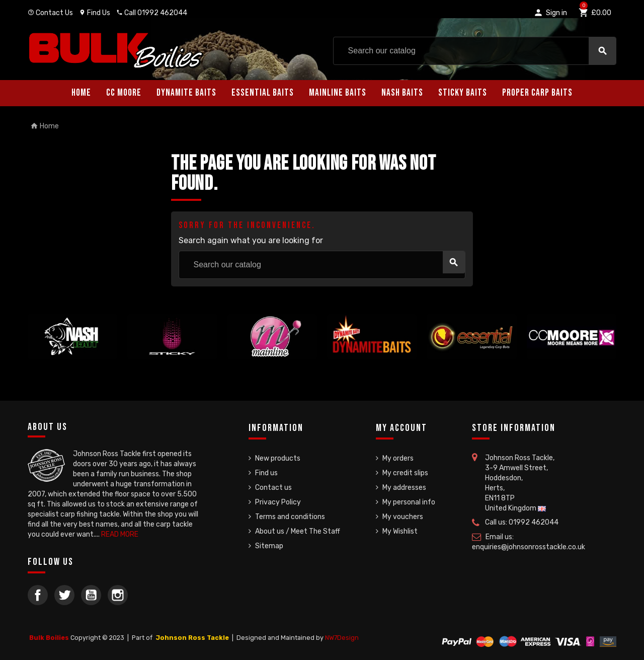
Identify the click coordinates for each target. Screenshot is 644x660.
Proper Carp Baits (537, 93)
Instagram (118, 595)
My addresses (404, 488)
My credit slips (405, 473)
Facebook (38, 595)
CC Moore (124, 93)
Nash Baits (402, 93)
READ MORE (120, 534)
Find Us (95, 13)
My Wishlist (400, 531)
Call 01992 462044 (152, 13)
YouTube (91, 595)
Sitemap (269, 546)
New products (278, 458)
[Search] (475, 51)
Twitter (64, 595)
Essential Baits (263, 93)
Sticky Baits (463, 93)
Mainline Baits (338, 93)
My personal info (409, 502)
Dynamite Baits (186, 93)
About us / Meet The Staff (298, 531)
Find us (266, 473)
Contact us (273, 488)
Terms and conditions (290, 517)
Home (81, 93)
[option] (72, 337)
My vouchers (403, 517)
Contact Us (50, 13)
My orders (398, 458)
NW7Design (342, 638)
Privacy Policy (278, 502)
